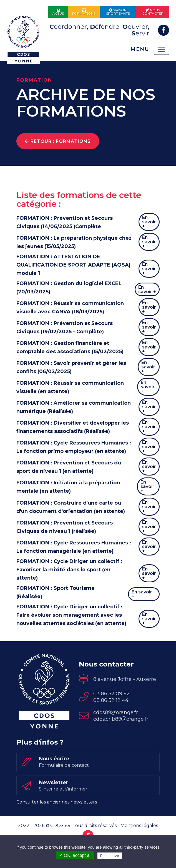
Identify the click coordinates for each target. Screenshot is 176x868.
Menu (139, 49)
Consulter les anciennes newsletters (57, 823)
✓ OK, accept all (75, 855)
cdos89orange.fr (116, 733)
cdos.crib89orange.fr (121, 740)
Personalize (110, 856)
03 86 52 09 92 (111, 715)
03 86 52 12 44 (111, 721)
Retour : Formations (58, 141)
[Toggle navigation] (162, 49)
